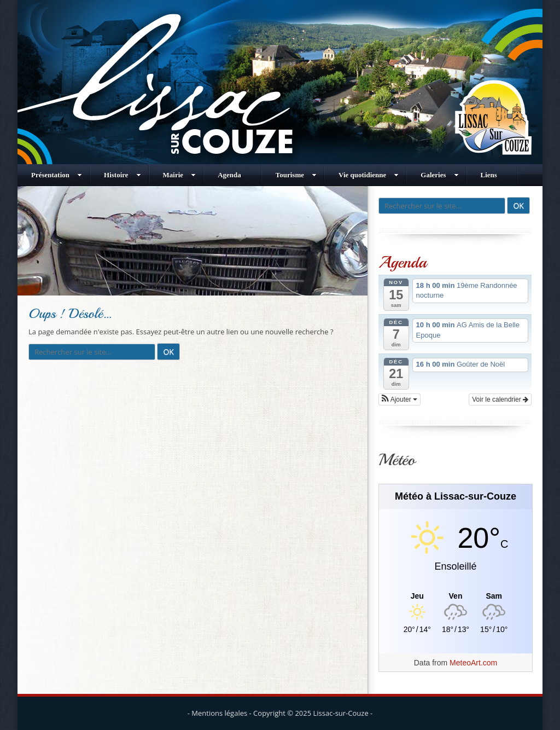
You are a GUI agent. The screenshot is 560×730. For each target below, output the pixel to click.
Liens (489, 175)
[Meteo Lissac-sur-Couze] (456, 596)
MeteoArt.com (473, 663)
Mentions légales (219, 713)
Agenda (229, 175)
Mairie (180, 175)
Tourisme (296, 175)
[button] (399, 399)
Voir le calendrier (500, 399)
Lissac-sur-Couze (341, 713)
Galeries (439, 175)
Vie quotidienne (369, 175)
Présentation (57, 175)
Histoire (122, 175)
